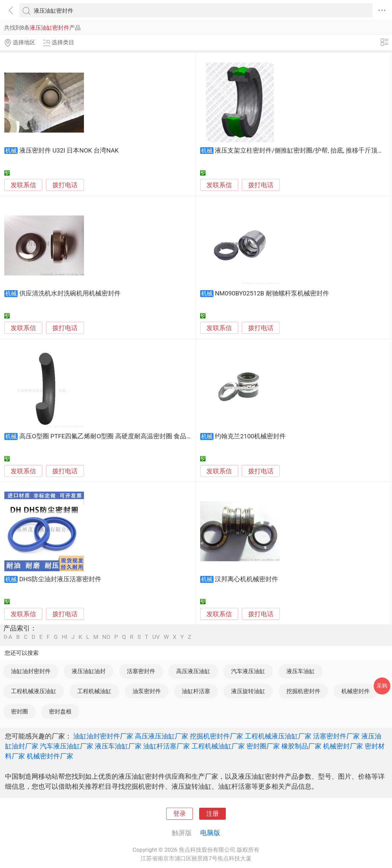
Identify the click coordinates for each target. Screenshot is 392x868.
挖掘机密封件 (303, 691)
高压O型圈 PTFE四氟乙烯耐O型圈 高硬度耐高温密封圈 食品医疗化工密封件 (125, 436)
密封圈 (19, 711)
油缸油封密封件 (31, 671)
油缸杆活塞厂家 (167, 746)
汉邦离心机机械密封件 (246, 579)
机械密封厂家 (343, 746)
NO (106, 637)
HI (64, 637)
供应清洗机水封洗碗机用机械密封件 (70, 293)
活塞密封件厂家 (336, 736)
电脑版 (210, 833)
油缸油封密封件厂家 (103, 736)
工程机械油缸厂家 (218, 746)
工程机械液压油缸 (34, 691)
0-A (8, 637)
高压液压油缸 (193, 671)
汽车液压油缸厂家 (67, 746)
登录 (180, 814)
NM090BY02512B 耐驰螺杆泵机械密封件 (272, 293)
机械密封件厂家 (50, 756)
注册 (212, 814)
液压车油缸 (301, 671)
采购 (382, 686)
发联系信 (23, 185)
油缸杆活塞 (196, 691)
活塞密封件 (141, 671)
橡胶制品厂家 (301, 746)
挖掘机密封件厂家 (216, 736)
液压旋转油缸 (248, 691)
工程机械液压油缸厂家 (278, 736)
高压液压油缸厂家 (162, 736)
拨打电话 (65, 185)
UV (156, 637)
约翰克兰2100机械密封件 (250, 436)
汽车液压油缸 (248, 671)
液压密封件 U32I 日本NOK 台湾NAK (69, 151)
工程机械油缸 (94, 691)
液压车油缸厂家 (118, 746)
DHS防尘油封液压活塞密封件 (60, 579)
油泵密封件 (147, 691)
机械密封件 (356, 691)
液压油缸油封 (89, 671)
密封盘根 (60, 711)
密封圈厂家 (263, 746)
